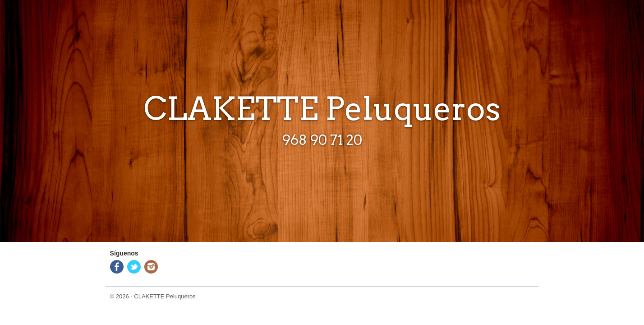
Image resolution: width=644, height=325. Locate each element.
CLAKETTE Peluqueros (165, 296)
